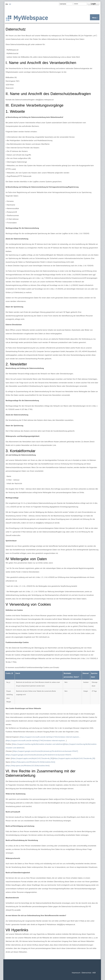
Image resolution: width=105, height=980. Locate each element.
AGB (94, 973)
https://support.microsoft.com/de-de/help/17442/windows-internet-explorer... (50, 737)
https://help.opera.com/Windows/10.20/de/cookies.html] (33, 762)
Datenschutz (86, 973)
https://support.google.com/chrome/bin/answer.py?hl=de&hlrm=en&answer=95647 (38, 755)
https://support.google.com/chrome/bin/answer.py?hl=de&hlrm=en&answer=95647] (46, 751)
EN (7, 4)
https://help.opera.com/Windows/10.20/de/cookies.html (28, 765)
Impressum (76, 973)
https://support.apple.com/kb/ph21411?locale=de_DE (74, 758)
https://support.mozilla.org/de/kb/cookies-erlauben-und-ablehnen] (38, 744)
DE (10, 4)
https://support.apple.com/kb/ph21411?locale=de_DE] (32, 758)
